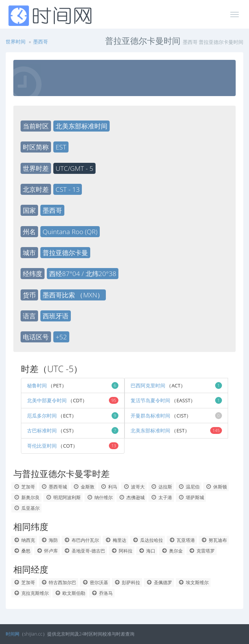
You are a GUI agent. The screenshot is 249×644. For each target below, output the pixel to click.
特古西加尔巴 (58, 582)
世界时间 (16, 42)
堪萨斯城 (191, 497)
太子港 (161, 497)
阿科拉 (122, 551)
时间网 (13, 634)
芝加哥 (24, 487)
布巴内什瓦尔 (81, 540)
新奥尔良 (26, 497)
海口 (147, 551)
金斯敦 (84, 487)
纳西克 (24, 540)
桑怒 (22, 551)
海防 (49, 540)
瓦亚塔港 (182, 540)
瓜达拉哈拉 (148, 540)
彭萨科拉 (127, 582)
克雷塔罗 (202, 551)
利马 (109, 487)
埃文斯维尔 (193, 582)
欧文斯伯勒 (70, 593)
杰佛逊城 (132, 497)
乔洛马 (102, 593)
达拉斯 (161, 487)
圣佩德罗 (159, 582)
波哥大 (134, 487)
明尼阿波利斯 (63, 497)
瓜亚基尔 (26, 508)
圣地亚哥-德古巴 (84, 551)
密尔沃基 (95, 582)
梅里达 (116, 540)
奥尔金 (172, 551)
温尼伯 (189, 487)
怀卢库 (47, 551)
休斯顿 (216, 487)
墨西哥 (41, 42)
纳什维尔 (100, 497)
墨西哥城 (54, 487)
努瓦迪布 (214, 540)
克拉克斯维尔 (31, 593)
